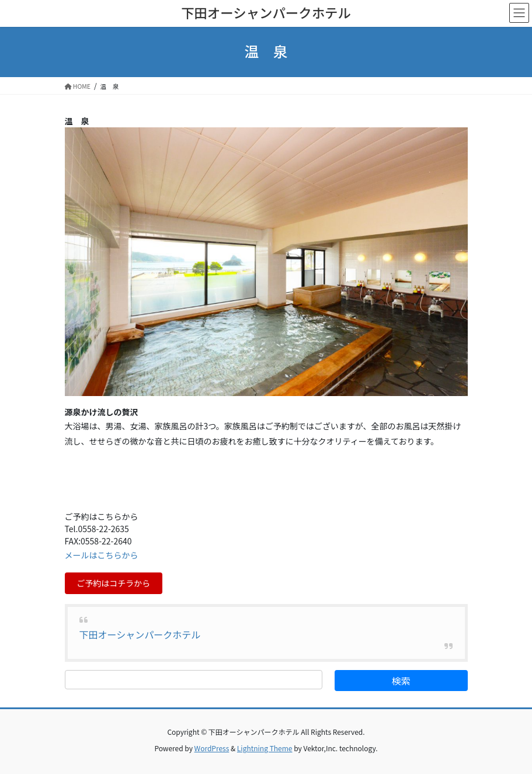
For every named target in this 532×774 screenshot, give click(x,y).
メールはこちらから (102, 555)
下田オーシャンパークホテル (140, 634)
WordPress (212, 748)
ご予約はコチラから (113, 583)
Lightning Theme (265, 748)
